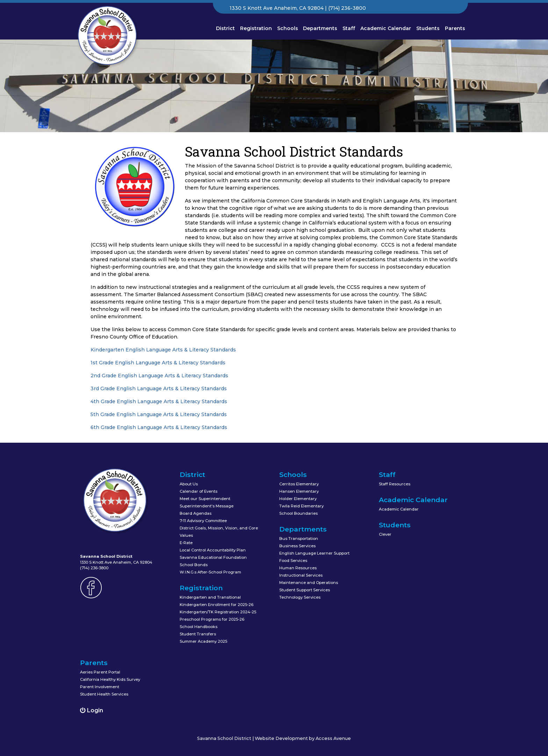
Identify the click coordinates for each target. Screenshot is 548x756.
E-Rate (186, 543)
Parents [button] (455, 28)
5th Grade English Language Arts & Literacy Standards (159, 414)
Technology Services (300, 597)
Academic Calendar (399, 509)
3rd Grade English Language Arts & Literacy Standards (159, 388)
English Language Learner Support (314, 553)
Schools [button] (288, 28)
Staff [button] (349, 28)
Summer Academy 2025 (203, 641)
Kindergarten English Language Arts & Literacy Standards (163, 350)
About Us (189, 484)
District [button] (225, 28)
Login (92, 710)
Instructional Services (301, 575)
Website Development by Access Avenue (303, 738)
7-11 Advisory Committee (203, 521)
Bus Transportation (299, 539)
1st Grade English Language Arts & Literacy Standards (158, 363)
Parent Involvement (100, 687)
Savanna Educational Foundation (213, 557)
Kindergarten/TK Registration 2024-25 (218, 612)
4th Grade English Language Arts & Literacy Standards (159, 401)
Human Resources (298, 568)
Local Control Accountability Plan (213, 550)
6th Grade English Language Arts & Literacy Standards (159, 427)
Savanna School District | (226, 738)
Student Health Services (104, 694)
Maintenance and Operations (309, 583)
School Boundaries (298, 513)
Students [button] (428, 28)
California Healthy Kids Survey (110, 679)
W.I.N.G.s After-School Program (210, 572)
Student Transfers (198, 634)
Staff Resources (395, 484)
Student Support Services (305, 590)
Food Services (293, 561)
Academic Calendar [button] (386, 28)
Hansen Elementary (299, 491)
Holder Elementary (298, 499)
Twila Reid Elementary (301, 506)
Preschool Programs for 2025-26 (212, 619)
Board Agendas (196, 513)
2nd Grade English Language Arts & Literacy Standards (159, 376)
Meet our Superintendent (205, 499)
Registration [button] (256, 28)
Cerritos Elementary (299, 484)
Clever (385, 534)
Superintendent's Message (207, 506)
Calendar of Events (199, 491)
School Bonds (194, 565)
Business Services (297, 546)
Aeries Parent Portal (100, 672)
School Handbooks (199, 627)
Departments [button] (320, 28)
